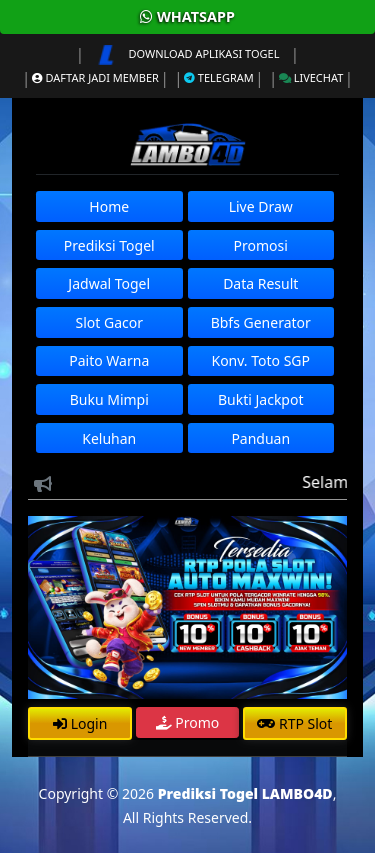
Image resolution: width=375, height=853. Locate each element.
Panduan (260, 438)
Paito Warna (109, 360)
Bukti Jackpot (261, 399)
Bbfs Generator (261, 322)
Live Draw (261, 206)
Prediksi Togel (109, 245)
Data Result (260, 283)
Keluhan (109, 438)
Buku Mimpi (109, 399)
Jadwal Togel (109, 283)
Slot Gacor (109, 322)
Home (109, 206)
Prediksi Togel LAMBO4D (245, 793)
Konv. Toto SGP (260, 360)
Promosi (261, 245)
